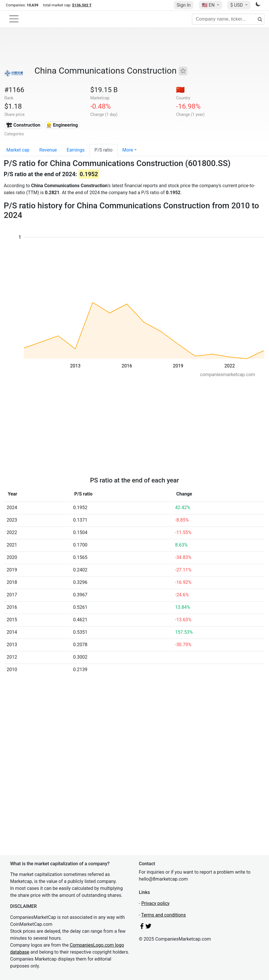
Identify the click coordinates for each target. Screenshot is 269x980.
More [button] (128, 150)
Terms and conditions (164, 915)
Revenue (48, 150)
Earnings (76, 150)
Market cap (18, 150)
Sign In (184, 5)
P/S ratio (103, 150)
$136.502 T (82, 5)
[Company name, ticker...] (228, 19)
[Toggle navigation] (14, 19)
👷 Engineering (62, 125)
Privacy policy (155, 903)
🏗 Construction (23, 125)
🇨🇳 (180, 90)
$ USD (237, 5)
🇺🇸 (209, 5)
